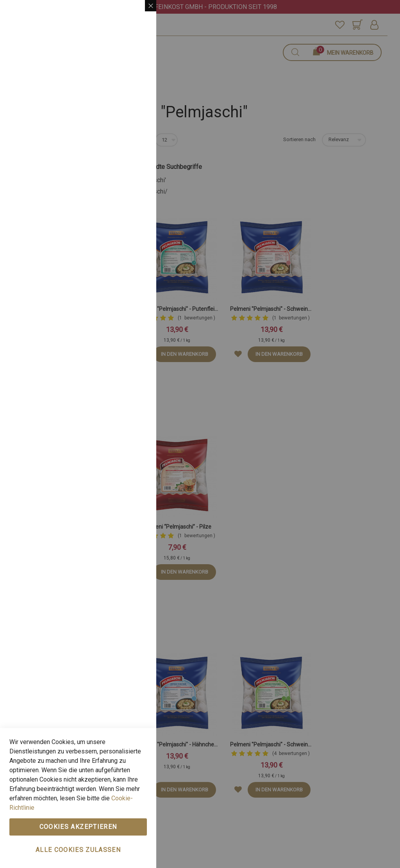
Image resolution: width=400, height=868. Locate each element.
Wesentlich (135, 15)
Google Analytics (135, 236)
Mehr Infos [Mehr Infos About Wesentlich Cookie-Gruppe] (132, 80)
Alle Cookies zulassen (78, 850)
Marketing (135, 114)
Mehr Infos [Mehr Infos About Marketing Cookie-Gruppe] (132, 203)
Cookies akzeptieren (78, 827)
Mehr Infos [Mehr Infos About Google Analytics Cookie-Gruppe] (132, 293)
